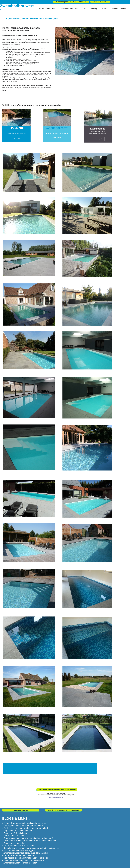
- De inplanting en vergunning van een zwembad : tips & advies (31, 848)
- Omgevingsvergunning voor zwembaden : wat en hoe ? (28, 838)
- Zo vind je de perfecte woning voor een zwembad (25, 828)
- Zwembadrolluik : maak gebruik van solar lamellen (25, 853)
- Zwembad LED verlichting (14, 833)
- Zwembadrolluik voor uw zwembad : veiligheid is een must (29, 841)
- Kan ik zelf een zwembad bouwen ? (19, 845)
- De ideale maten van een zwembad (19, 855)
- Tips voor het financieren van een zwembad (22, 826)
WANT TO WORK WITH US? (48, 769)
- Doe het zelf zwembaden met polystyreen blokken (25, 858)
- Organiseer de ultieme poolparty (17, 831)
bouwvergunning (10, 42)
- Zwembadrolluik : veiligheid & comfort (20, 863)
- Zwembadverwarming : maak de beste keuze (23, 860)
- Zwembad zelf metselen (14, 843)
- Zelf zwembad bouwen (13, 836)
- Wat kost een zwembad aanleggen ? (19, 850)
